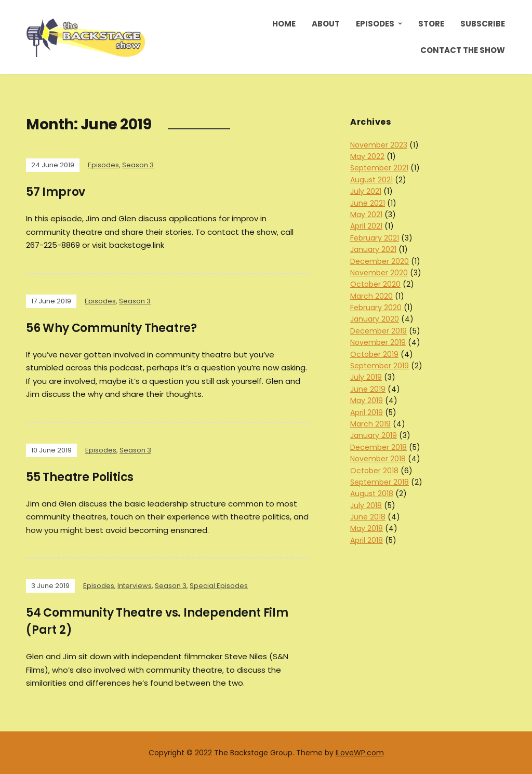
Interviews (135, 586)
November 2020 (379, 273)
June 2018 (368, 517)
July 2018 (366, 505)
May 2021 (366, 215)
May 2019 (367, 401)
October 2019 (374, 354)
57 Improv (56, 192)
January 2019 (374, 435)
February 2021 (375, 238)
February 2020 (376, 308)
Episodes (375, 24)
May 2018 (367, 528)
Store (431, 24)
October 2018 (374, 471)
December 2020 (380, 261)
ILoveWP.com (360, 753)
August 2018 (372, 493)
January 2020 (375, 319)
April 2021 (366, 226)
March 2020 (371, 296)
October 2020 (375, 284)
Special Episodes (219, 586)
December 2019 (378, 331)
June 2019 (368, 389)
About (326, 24)
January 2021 (373, 249)
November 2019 (378, 342)
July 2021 (366, 191)
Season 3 (138, 165)
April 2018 (367, 540)
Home (284, 24)
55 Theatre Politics (80, 477)
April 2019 (367, 412)
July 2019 (366, 377)
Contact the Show (463, 50)
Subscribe (483, 24)
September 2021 (379, 168)
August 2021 (371, 180)
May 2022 (367, 156)
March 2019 (370, 424)
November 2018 (378, 459)
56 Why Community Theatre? (111, 328)
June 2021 (368, 203)
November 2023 (379, 145)
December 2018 (378, 447)
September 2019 (380, 366)
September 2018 (380, 482)
